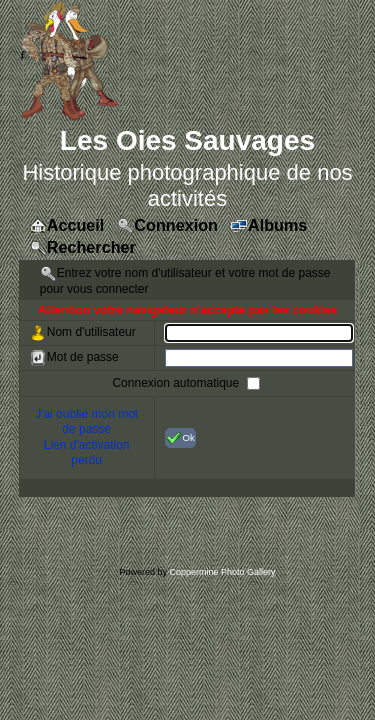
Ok (180, 438)
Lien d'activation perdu (87, 453)
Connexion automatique (177, 382)
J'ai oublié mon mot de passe (86, 422)
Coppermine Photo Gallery (222, 572)
